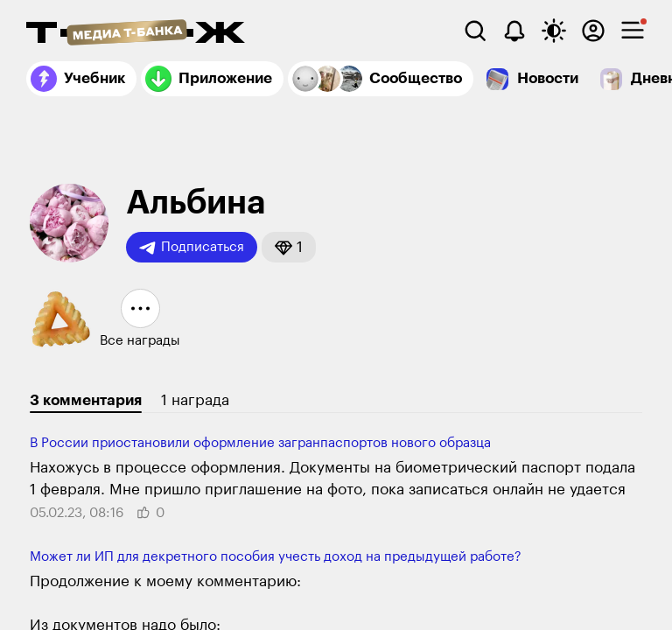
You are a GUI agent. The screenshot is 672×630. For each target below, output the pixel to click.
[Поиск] (475, 31)
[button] (289, 247)
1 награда (195, 400)
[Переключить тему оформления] (554, 31)
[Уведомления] (514, 31)
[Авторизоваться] (593, 31)
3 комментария (86, 400)
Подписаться (192, 248)
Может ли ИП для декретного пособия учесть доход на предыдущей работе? (276, 557)
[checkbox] (633, 31)
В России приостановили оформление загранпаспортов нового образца (260, 443)
